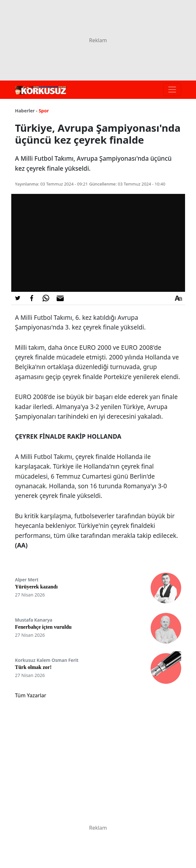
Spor (44, 111)
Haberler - (26, 111)
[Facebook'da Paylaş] (32, 298)
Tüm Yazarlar (31, 695)
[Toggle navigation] (172, 90)
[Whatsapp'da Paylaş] (46, 298)
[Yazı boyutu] (179, 298)
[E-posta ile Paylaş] (60, 298)
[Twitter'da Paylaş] (18, 298)
